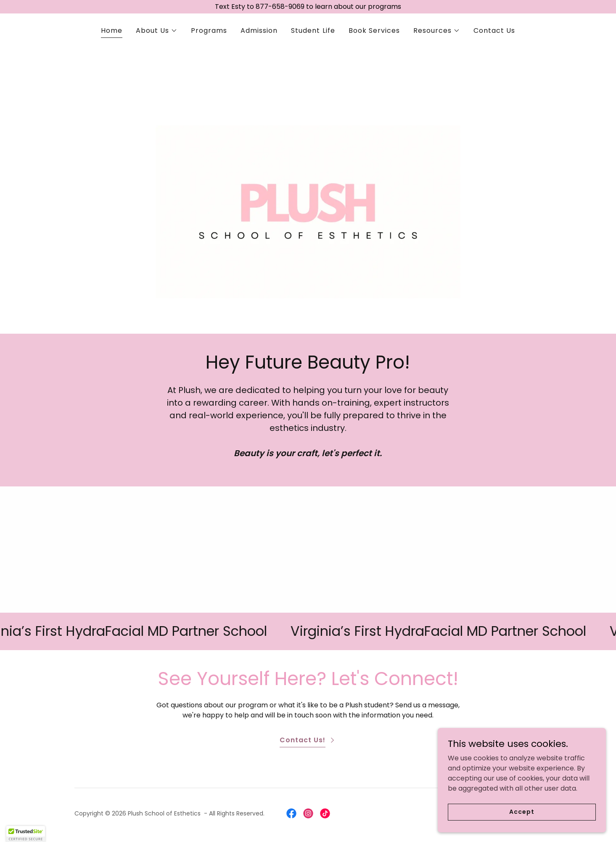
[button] (157, 31)
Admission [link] (259, 31)
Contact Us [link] (494, 31)
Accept (522, 812)
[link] (291, 813)
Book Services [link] (374, 31)
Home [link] (112, 31)
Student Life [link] (313, 31)
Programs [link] (209, 31)
